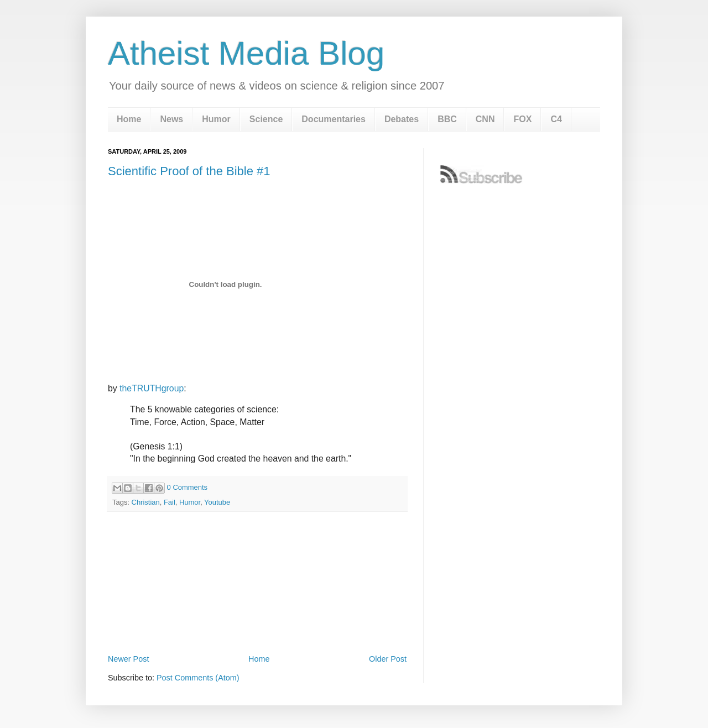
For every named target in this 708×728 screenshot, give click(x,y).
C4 (556, 119)
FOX (522, 119)
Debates (402, 119)
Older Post (388, 659)
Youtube (217, 502)
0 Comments (187, 487)
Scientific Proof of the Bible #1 (189, 171)
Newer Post (128, 659)
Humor (216, 119)
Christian (146, 502)
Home (129, 119)
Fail (170, 502)
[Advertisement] (257, 621)
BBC (447, 119)
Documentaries (334, 119)
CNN (485, 119)
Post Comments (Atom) (198, 678)
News (171, 119)
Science (266, 119)
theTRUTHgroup (152, 388)
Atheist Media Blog (246, 53)
